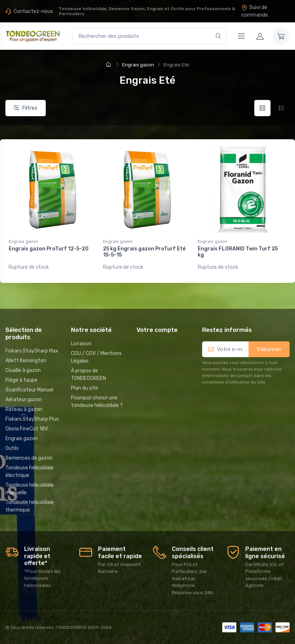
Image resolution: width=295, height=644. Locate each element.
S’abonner (269, 349)
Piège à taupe (21, 380)
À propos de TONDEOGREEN (88, 374)
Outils (12, 448)
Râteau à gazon (24, 409)
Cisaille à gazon (23, 370)
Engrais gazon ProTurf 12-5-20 (49, 249)
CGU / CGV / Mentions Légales (96, 357)
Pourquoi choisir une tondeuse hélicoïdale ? (97, 402)
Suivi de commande (255, 11)
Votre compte (157, 330)
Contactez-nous (33, 11)
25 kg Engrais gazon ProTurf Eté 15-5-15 (144, 252)
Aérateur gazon (24, 400)
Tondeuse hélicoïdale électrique (30, 472)
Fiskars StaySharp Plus (32, 419)
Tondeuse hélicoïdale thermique (30, 506)
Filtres (26, 108)
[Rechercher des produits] (149, 36)
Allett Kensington (26, 361)
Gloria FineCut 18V (27, 429)
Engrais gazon (23, 241)
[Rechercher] (218, 36)
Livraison (81, 344)
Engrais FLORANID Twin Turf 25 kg (238, 252)
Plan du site (84, 388)
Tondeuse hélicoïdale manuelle (30, 489)
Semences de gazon (29, 458)
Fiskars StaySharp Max (32, 351)
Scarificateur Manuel (29, 390)
